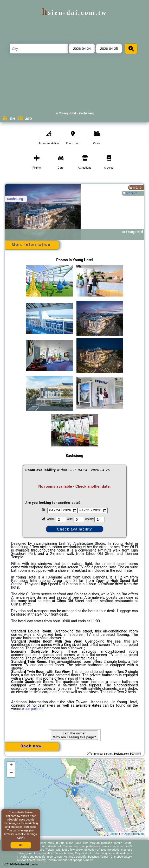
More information (31, 245)
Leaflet (114, 834)
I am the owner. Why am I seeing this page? (74, 735)
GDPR (21, 838)
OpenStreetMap (134, 834)
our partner (34, 709)
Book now (31, 746)
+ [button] (11, 766)
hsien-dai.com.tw (74, 13)
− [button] (11, 773)
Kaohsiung (15, 199)
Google (13, 820)
